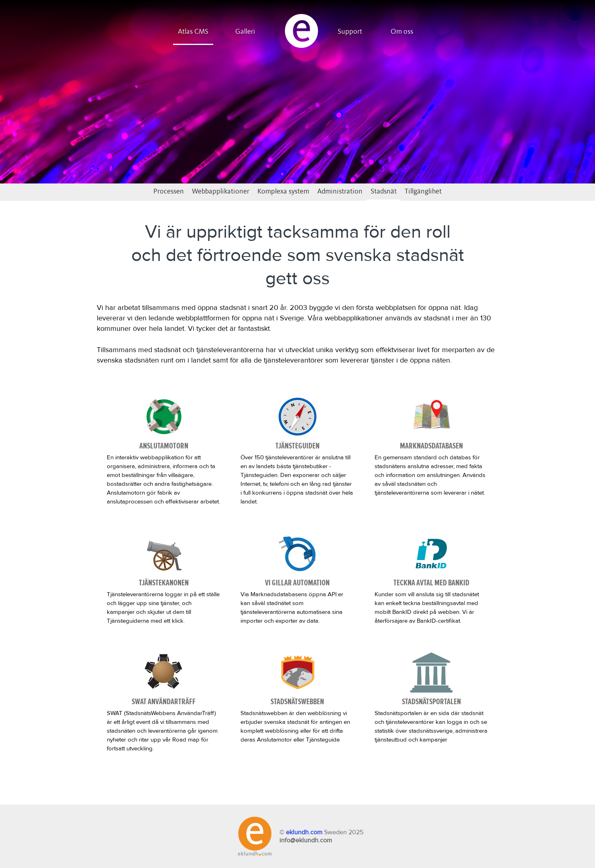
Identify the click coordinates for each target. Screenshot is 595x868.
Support (350, 32)
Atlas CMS (193, 32)
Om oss (402, 32)
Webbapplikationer (221, 192)
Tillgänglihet (423, 192)
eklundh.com (304, 832)
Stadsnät (384, 192)
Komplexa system (283, 192)
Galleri (245, 32)
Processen (169, 192)
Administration (340, 192)
